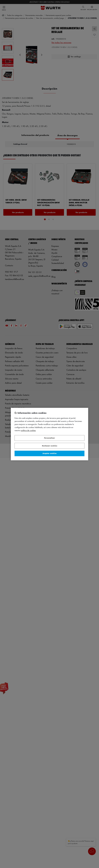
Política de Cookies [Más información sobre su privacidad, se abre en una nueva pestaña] (28, 430)
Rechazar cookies (50, 446)
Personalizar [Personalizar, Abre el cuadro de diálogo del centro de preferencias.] (49, 438)
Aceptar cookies (49, 453)
